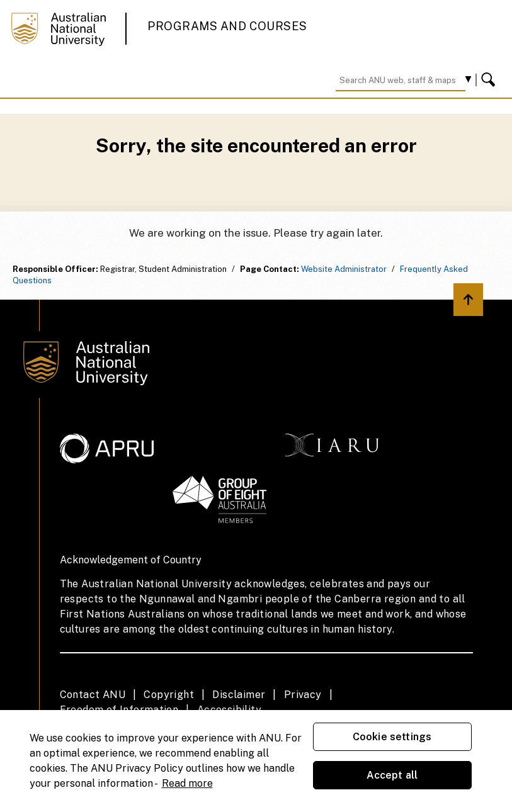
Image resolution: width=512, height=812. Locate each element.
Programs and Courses (227, 26)
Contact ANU (93, 695)
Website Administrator (344, 269)
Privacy (303, 695)
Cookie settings (392, 737)
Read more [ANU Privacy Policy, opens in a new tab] (187, 783)
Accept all (392, 775)
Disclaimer (239, 695)
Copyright (169, 695)
